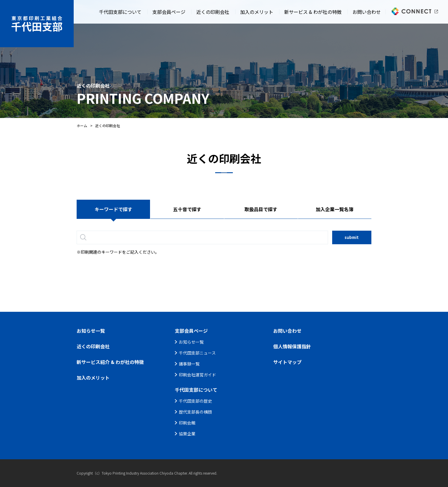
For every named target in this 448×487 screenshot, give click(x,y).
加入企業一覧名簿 (335, 209)
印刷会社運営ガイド (197, 375)
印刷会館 (187, 423)
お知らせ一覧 (191, 342)
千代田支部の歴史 (195, 401)
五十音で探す (187, 209)
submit (352, 237)
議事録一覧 (189, 364)
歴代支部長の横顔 (195, 412)
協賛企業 (187, 434)
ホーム (82, 126)
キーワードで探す (113, 209)
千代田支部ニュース (197, 353)
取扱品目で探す (261, 209)
